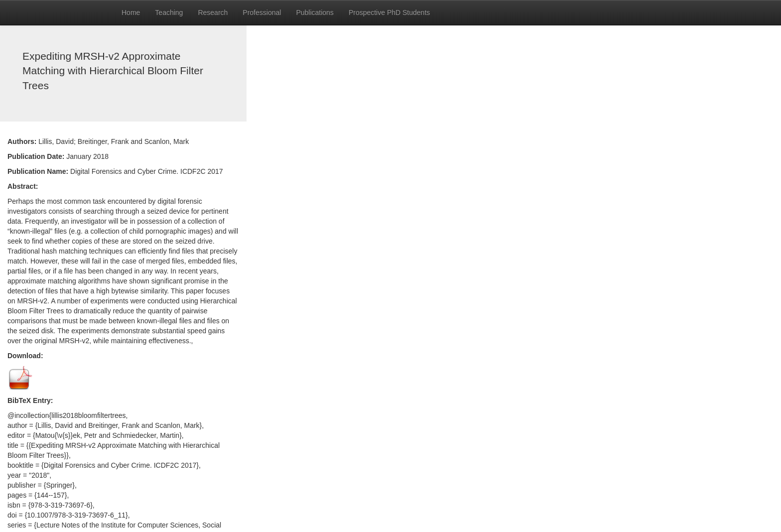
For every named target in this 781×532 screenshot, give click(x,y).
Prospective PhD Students (389, 12)
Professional (262, 12)
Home (131, 12)
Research (213, 12)
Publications (315, 12)
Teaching (169, 12)
